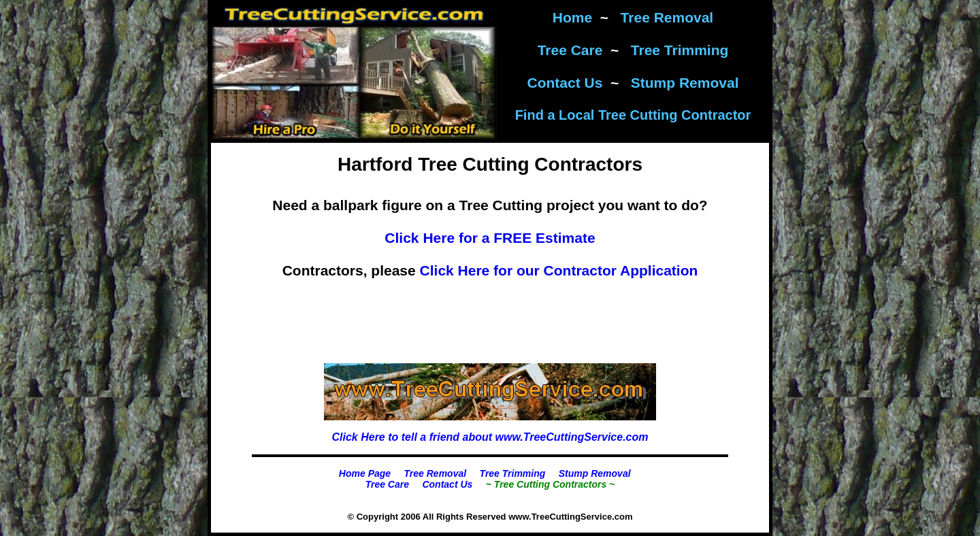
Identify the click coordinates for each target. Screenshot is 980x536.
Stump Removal (685, 83)
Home (572, 17)
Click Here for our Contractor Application (559, 270)
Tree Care (570, 50)
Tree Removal (667, 17)
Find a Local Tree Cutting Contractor (633, 115)
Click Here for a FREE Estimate (490, 238)
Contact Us (565, 83)
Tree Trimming (680, 50)
